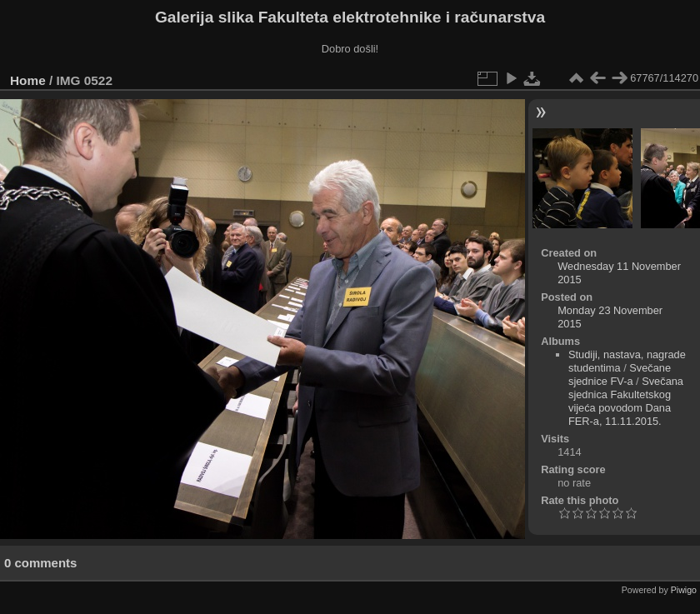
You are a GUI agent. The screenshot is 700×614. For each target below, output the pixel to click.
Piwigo (684, 590)
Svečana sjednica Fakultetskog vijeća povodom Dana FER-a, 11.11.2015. (626, 401)
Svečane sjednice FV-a (620, 374)
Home (28, 80)
